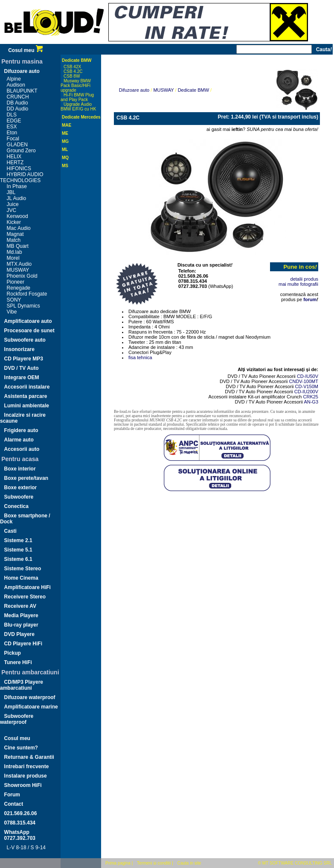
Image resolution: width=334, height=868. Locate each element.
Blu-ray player (21, 625)
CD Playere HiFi (23, 644)
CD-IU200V (306, 392)
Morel (13, 258)
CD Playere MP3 (24, 359)
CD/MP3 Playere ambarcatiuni (22, 685)
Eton (12, 133)
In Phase (17, 186)
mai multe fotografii (298, 284)
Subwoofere (19, 497)
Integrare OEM (22, 377)
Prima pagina (118, 863)
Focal (13, 139)
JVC (12, 210)
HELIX (14, 157)
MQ (65, 158)
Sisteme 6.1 (18, 559)
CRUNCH (18, 97)
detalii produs (304, 279)
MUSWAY (18, 270)
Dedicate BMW (77, 60)
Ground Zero (21, 151)
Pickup (13, 653)
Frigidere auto (21, 430)
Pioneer (16, 282)
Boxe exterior (21, 488)
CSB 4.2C (73, 71)
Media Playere (21, 615)
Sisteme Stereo (23, 569)
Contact (14, 804)
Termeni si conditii (154, 863)
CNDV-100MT (304, 381)
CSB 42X (72, 67)
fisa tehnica (140, 357)
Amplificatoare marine (31, 707)
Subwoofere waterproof (17, 719)
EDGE (14, 121)
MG (65, 141)
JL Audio (17, 198)
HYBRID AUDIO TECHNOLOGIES (22, 177)
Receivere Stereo (25, 597)
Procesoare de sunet (29, 331)
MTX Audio (19, 264)
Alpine (14, 79)
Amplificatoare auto (28, 321)
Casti (10, 531)
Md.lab (15, 252)
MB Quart (18, 246)
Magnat (15, 234)
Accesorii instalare (27, 387)
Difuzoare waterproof (30, 697)
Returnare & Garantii (29, 757)
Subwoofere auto (25, 340)
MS (65, 166)
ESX (12, 127)
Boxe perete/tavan (26, 478)
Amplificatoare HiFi (28, 587)
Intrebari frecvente (27, 766)
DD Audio (18, 109)
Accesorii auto (22, 449)
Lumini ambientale (27, 406)
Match (14, 240)
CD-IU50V (308, 376)
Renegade (19, 288)
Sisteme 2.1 (18, 540)
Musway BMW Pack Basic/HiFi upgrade (76, 86)
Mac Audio (19, 228)
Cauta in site (189, 863)
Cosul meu (25, 50)
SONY (14, 300)
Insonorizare (19, 349)
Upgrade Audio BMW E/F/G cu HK (78, 107)
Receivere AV (20, 606)
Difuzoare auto (22, 71)
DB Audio (17, 103)
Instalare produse (26, 776)
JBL (11, 192)
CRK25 (311, 397)
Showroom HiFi (23, 785)
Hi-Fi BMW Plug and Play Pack (77, 97)
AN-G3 (311, 402)
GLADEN (17, 145)
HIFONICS (19, 168)
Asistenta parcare (26, 396)
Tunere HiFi (18, 662)
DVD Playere (19, 634)
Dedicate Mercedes (81, 117)
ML (65, 150)
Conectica (16, 506)
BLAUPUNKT (22, 91)
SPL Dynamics (23, 306)
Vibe (12, 312)
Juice (13, 204)
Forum (12, 795)
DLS (12, 115)
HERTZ (15, 163)
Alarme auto (19, 440)
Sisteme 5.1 (18, 550)
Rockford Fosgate (27, 294)
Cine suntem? (21, 748)
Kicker (14, 222)
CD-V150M (307, 386)
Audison (16, 85)
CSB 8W (72, 76)
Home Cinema (21, 578)
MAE (67, 125)
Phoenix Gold (22, 276)
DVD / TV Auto (22, 368)
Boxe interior (20, 469)
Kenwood (17, 216)
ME (65, 133)
